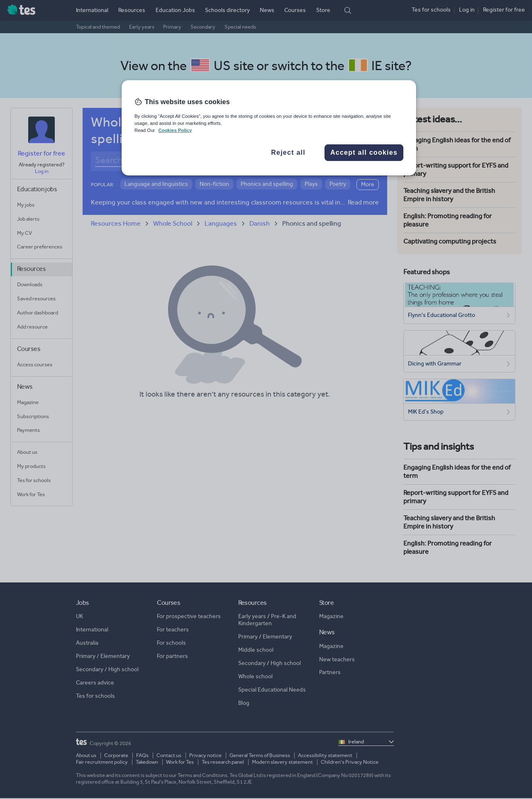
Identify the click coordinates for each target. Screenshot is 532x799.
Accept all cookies (364, 152)
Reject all (288, 152)
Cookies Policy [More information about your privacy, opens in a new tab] (175, 130)
